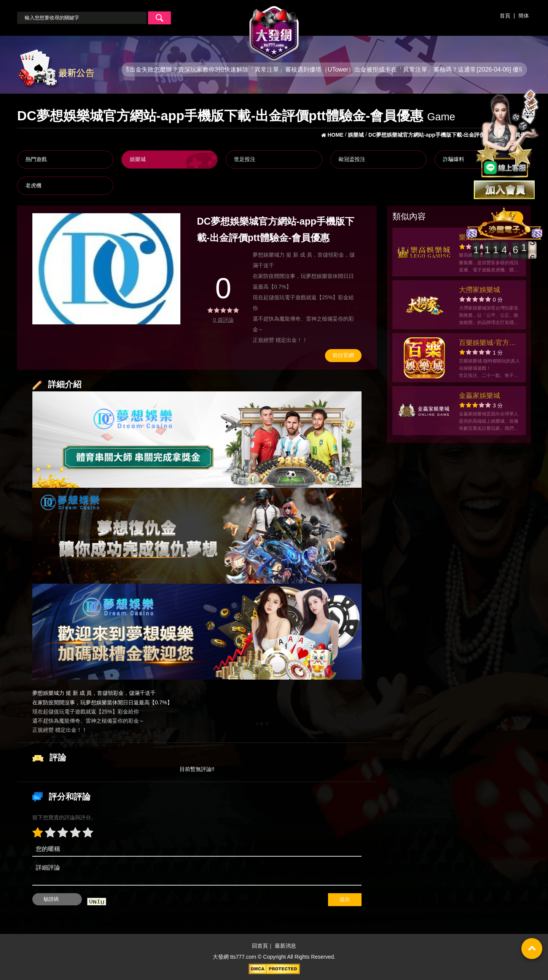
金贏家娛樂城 (479, 396)
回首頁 (260, 946)
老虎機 (33, 185)
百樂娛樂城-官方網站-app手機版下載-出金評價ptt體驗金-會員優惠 (488, 344)
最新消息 (285, 946)
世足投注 (245, 159)
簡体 (524, 16)
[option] (106, 269)
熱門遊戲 (36, 159)
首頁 (505, 16)
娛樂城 (138, 159)
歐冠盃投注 (352, 159)
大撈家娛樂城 (479, 290)
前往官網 (343, 355)
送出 (345, 899)
